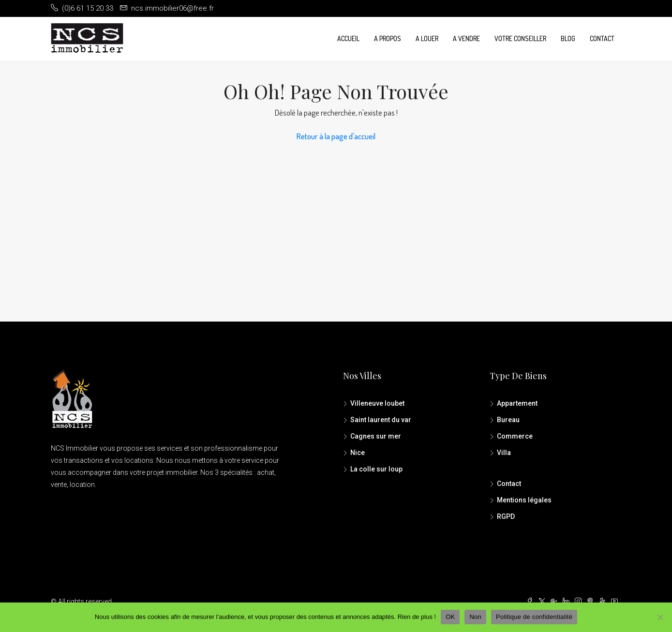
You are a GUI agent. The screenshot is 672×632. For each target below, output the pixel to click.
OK (450, 617)
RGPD (506, 516)
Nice (358, 453)
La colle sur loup (376, 469)
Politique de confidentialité (534, 617)
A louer (427, 38)
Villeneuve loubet (377, 403)
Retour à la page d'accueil (336, 136)
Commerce (515, 436)
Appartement (517, 403)
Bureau (508, 420)
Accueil (348, 38)
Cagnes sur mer (376, 436)
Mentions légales (524, 500)
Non (475, 617)
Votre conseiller (520, 38)
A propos (388, 38)
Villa (504, 453)
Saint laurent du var (381, 420)
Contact (602, 38)
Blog (568, 38)
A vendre (466, 38)
